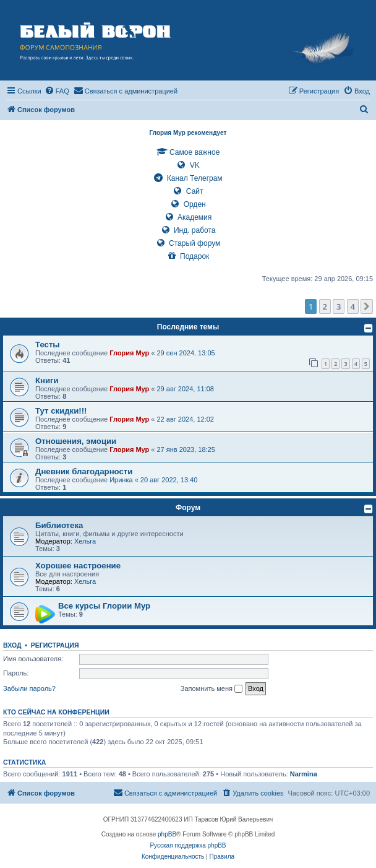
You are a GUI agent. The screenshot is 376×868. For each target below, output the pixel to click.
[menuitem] (57, 91)
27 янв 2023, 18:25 (186, 449)
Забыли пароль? (29, 688)
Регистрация (55, 645)
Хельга (85, 541)
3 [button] (339, 306)
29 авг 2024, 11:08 (186, 389)
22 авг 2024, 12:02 (186, 419)
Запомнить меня (211, 689)
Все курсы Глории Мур (104, 606)
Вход (12, 645)
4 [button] (353, 306)
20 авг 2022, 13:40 (169, 480)
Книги (47, 380)
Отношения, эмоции (76, 441)
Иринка (121, 480)
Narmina (304, 774)
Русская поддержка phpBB (188, 845)
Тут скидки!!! (61, 411)
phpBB (167, 834)
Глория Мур (129, 353)
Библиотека (59, 525)
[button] (367, 306)
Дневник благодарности (84, 471)
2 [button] (325, 306)
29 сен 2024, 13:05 (186, 353)
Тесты (48, 345)
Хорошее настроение (78, 566)
